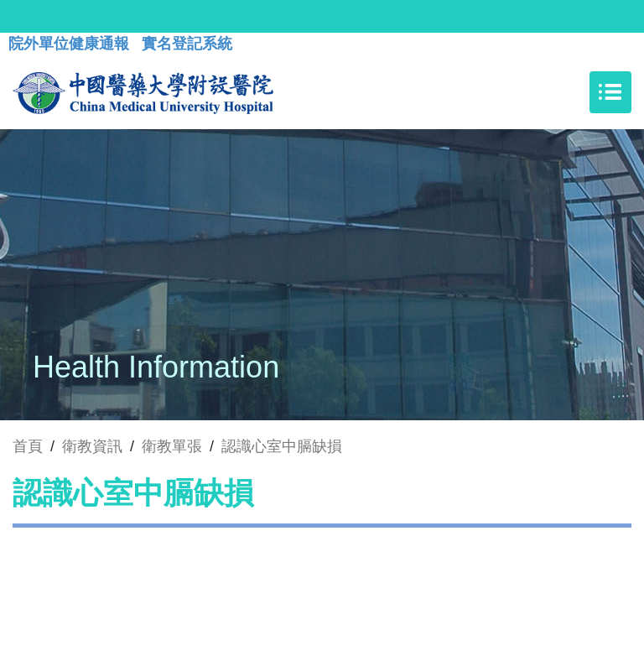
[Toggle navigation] (610, 92)
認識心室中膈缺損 (282, 446)
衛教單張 (172, 446)
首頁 (28, 446)
